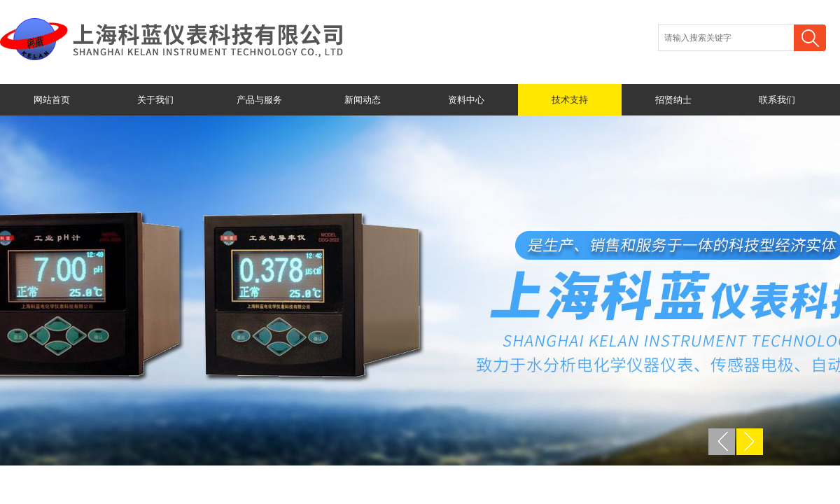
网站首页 (52, 100)
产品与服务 (259, 100)
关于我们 (155, 100)
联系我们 (777, 100)
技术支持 (570, 100)
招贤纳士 (673, 100)
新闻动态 (363, 100)
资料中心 (466, 100)
